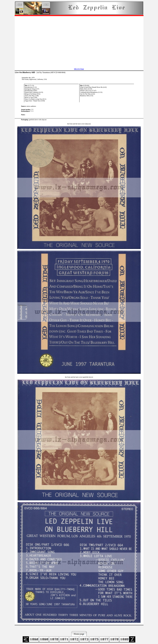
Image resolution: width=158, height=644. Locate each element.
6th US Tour (79, 69)
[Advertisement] (79, 40)
